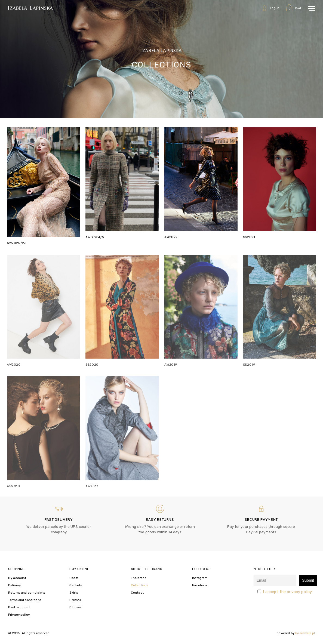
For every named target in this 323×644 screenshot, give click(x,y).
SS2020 (92, 365)
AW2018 (13, 486)
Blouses (75, 607)
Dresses (75, 600)
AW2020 (14, 365)
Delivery (14, 585)
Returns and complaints (27, 593)
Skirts (74, 593)
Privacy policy (19, 615)
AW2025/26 (16, 243)
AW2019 (171, 365)
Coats (74, 578)
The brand (139, 578)
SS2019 (249, 365)
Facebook (200, 585)
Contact (137, 593)
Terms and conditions (25, 600)
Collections (140, 585)
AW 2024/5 (95, 237)
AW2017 (92, 486)
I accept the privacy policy (287, 592)
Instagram (200, 578)
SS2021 (249, 237)
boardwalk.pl (305, 633)
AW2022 (171, 237)
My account (17, 578)
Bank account (19, 607)
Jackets (76, 585)
